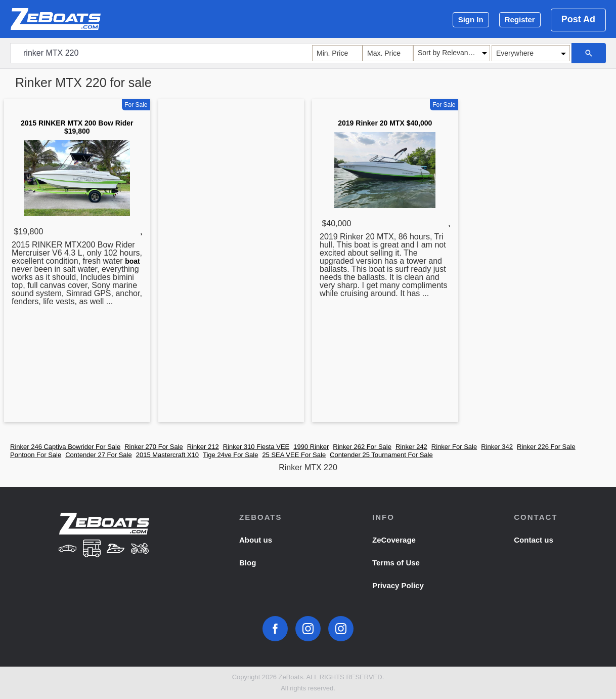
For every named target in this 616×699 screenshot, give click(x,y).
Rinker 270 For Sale (154, 447)
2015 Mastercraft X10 (167, 455)
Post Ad (578, 19)
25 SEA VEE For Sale (294, 455)
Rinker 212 (203, 447)
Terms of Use (396, 563)
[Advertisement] (231, 263)
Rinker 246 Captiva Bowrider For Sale (65, 447)
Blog (248, 563)
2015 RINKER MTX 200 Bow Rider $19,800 (77, 127)
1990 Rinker (311, 447)
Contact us (534, 540)
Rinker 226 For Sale (546, 447)
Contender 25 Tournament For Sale (381, 455)
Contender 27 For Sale (99, 455)
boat (133, 261)
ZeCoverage (394, 540)
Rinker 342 (497, 447)
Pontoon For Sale (36, 455)
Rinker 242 (411, 447)
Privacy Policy (398, 585)
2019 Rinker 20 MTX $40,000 (385, 123)
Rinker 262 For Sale (362, 447)
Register (520, 19)
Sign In (471, 19)
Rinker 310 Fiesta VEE (256, 447)
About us (256, 540)
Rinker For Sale (454, 447)
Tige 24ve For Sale (230, 455)
